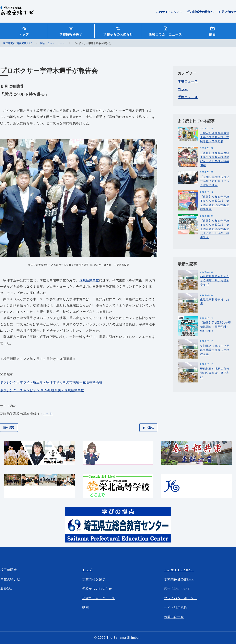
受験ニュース (188, 97)
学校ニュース (188, 81)
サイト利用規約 (176, 608)
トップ (24, 34)
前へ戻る (9, 427)
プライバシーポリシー (181, 598)
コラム (183, 89)
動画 (212, 34)
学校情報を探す (71, 34)
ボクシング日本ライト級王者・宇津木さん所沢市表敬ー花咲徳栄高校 (51, 382)
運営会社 (6, 588)
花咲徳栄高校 (89, 280)
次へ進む (148, 427)
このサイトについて (169, 12)
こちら (48, 414)
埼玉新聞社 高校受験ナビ (17, 13)
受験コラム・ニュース (165, 34)
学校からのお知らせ (118, 34)
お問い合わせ (227, 12)
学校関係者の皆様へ (201, 12)
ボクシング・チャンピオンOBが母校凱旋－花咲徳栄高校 (42, 390)
